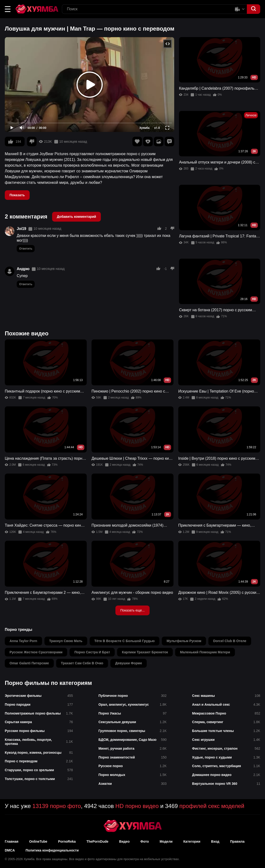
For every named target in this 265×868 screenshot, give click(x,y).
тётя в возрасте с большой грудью (125, 641)
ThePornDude (97, 841)
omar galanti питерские (29, 663)
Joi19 (21, 229)
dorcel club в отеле (230, 641)
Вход (215, 841)
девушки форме (129, 663)
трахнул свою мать (66, 641)
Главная (12, 841)
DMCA (10, 850)
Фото (145, 841)
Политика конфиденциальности (52, 850)
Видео (124, 841)
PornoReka (67, 841)
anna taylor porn (23, 641)
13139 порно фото (57, 806)
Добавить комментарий (76, 217)
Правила (237, 841)
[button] (8, 9)
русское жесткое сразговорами (36, 652)
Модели (166, 841)
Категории (192, 841)
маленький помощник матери (205, 652)
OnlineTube (38, 841)
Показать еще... (132, 610)
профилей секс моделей (212, 806)
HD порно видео (137, 806)
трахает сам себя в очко (82, 663)
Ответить (26, 249)
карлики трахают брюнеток (145, 652)
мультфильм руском (184, 641)
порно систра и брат (92, 652)
